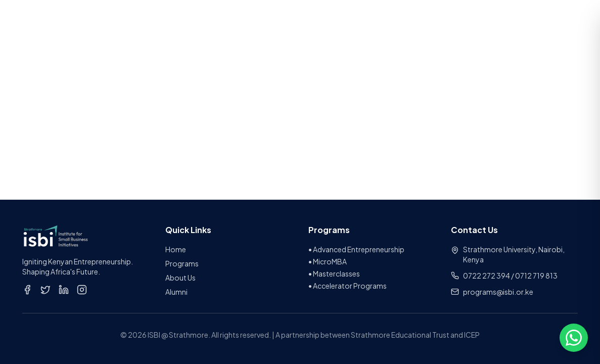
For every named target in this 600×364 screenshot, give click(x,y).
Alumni (176, 292)
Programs (182, 263)
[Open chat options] (574, 338)
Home (176, 249)
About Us (180, 278)
